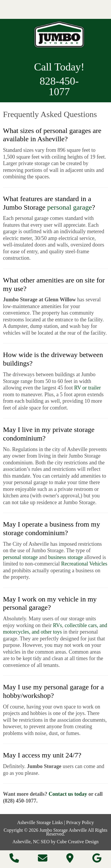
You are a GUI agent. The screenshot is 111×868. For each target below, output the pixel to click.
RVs (58, 625)
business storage (65, 557)
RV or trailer (88, 388)
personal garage (69, 207)
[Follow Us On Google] (97, 860)
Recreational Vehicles (84, 564)
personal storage (20, 557)
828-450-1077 (59, 86)
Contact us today (68, 794)
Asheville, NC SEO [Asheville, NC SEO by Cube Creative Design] (31, 842)
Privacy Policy (80, 822)
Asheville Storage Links (40, 822)
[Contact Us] (43, 860)
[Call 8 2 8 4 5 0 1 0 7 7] (14, 860)
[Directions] (70, 860)
